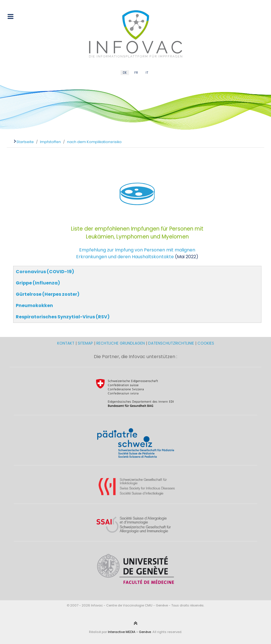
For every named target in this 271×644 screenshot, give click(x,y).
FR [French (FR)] (136, 73)
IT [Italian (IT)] (147, 73)
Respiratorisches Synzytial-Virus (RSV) (63, 317)
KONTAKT (66, 343)
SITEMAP (86, 343)
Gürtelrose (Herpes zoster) (48, 294)
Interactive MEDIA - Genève (129, 632)
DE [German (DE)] (125, 73)
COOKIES (206, 343)
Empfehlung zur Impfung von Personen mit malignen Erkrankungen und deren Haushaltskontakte (136, 253)
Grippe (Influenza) (38, 283)
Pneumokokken (34, 305)
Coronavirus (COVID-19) (45, 272)
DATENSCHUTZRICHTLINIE (171, 343)
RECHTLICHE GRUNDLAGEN (121, 343)
